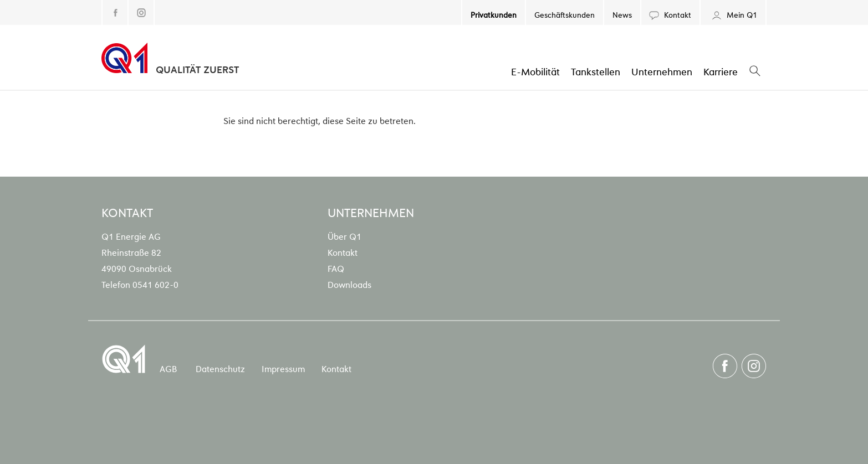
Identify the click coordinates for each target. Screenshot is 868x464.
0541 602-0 (155, 284)
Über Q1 (344, 236)
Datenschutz (220, 368)
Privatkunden (494, 14)
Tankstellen (596, 71)
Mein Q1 (733, 14)
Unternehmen (662, 71)
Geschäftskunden (565, 14)
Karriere (721, 71)
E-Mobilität (535, 71)
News (622, 14)
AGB (168, 368)
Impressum (283, 368)
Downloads (349, 284)
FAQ (336, 268)
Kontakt (670, 14)
